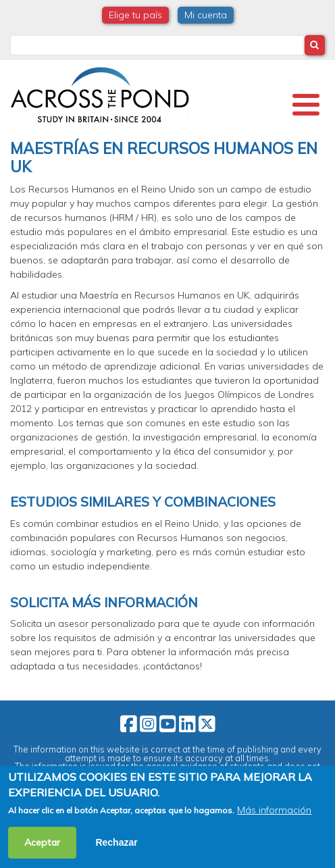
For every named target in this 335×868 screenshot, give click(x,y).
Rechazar (116, 842)
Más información (274, 810)
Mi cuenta (206, 15)
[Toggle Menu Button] (306, 105)
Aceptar (42, 842)
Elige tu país (135, 15)
